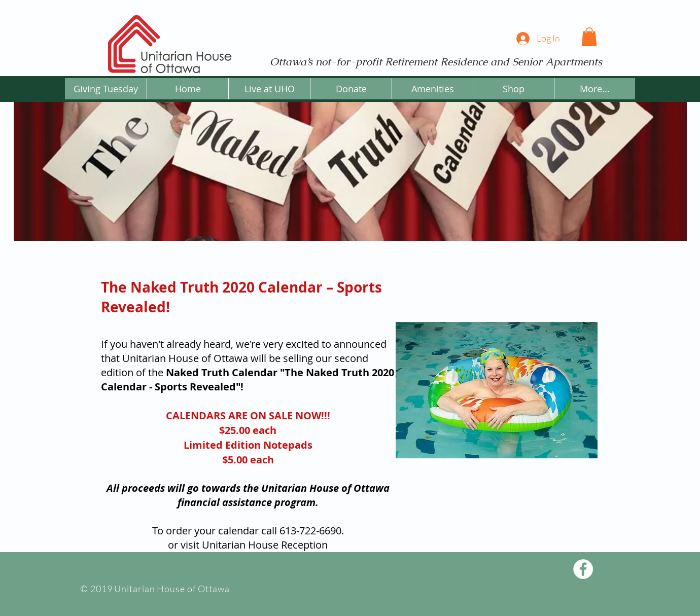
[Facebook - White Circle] (583, 569)
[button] (589, 37)
